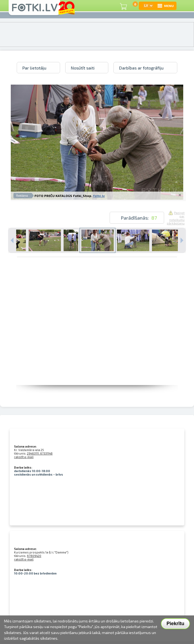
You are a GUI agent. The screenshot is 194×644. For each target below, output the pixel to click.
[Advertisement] (59, 335)
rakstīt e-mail (24, 457)
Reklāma (22, 196)
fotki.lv (99, 196)
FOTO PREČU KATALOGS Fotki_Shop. (63, 196)
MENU (165, 6)
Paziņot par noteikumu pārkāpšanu (176, 218)
